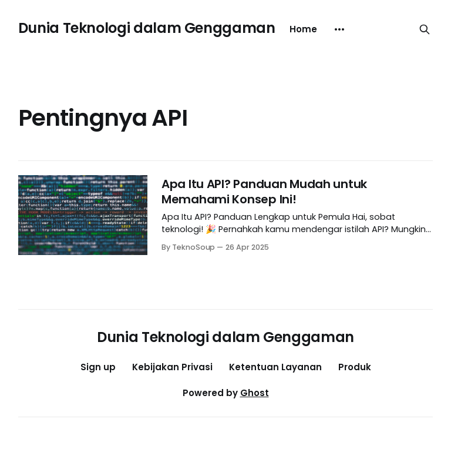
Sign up (98, 367)
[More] (339, 29)
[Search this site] (425, 29)
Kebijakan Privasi (172, 367)
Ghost (255, 393)
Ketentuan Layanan (275, 367)
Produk (355, 367)
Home (303, 29)
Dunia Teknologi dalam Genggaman (147, 28)
